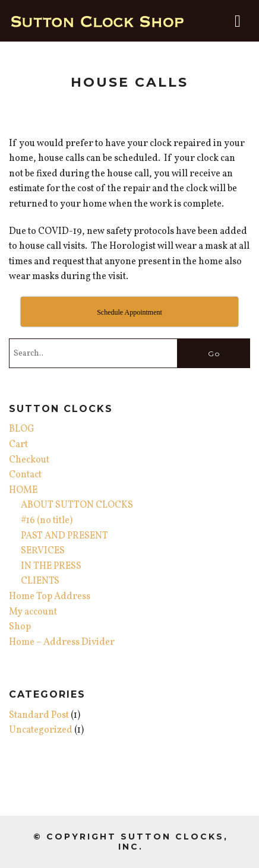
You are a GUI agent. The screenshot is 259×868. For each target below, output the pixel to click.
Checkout (29, 460)
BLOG (22, 429)
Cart (18, 445)
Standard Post (39, 715)
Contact (25, 475)
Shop (20, 627)
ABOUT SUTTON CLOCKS (77, 505)
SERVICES (43, 551)
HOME (23, 490)
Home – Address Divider (62, 642)
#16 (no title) (47, 521)
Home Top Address (50, 597)
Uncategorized (41, 730)
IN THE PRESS (51, 566)
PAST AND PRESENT (64, 536)
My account (33, 612)
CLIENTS (40, 581)
